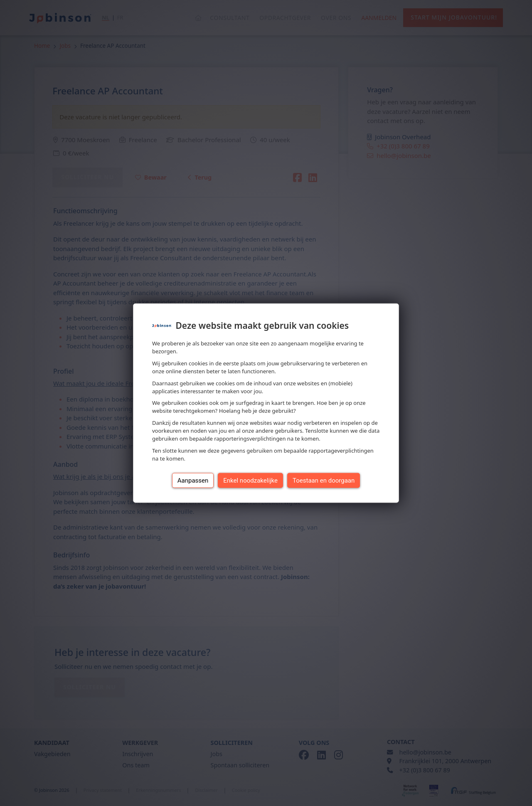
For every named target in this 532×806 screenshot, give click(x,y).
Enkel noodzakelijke (250, 480)
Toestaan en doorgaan (324, 480)
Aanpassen (193, 480)
